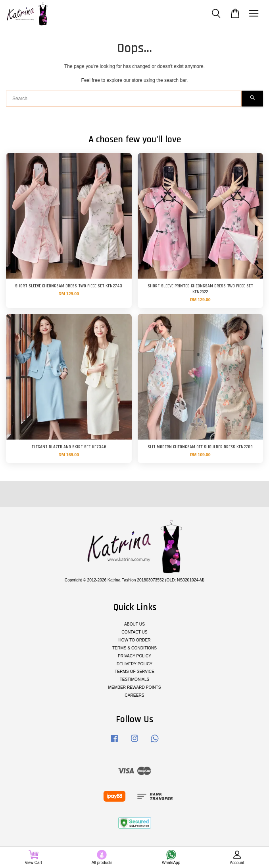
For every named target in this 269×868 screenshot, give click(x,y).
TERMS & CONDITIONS (134, 648)
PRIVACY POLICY (134, 656)
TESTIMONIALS (135, 679)
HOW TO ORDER (134, 640)
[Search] (124, 99)
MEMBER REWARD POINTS (134, 687)
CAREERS (134, 695)
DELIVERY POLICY (134, 664)
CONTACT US (134, 632)
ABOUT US (134, 624)
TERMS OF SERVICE (134, 671)
